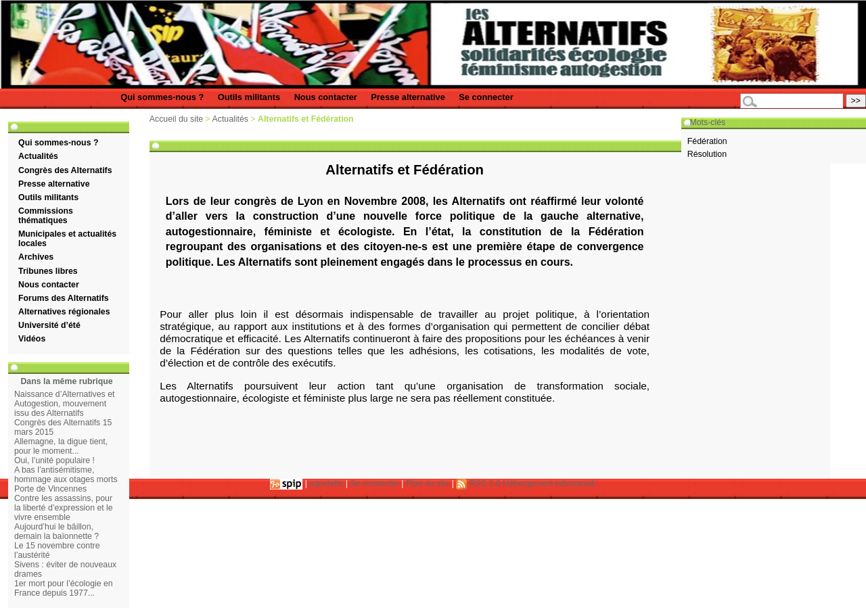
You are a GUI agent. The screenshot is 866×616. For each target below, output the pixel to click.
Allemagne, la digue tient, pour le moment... (61, 446)
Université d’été (49, 325)
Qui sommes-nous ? (162, 97)
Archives (36, 257)
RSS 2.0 (478, 483)
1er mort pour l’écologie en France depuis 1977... (64, 588)
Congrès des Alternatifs (65, 170)
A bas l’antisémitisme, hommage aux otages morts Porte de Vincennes (66, 479)
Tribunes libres (48, 271)
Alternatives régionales (64, 312)
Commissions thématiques (46, 216)
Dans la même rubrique (66, 381)
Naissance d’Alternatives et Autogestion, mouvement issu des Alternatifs (65, 404)
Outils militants (249, 97)
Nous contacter (326, 97)
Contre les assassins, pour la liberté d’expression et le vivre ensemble (64, 508)
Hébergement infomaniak (549, 483)
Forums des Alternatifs (64, 298)
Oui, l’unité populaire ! (54, 460)
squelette (326, 483)
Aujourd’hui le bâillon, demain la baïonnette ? (56, 531)
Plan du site (428, 483)
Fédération (707, 141)
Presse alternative (408, 97)
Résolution (707, 154)
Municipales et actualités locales (67, 239)
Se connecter (486, 97)
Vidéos (32, 339)
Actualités (38, 156)
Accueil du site (176, 119)
